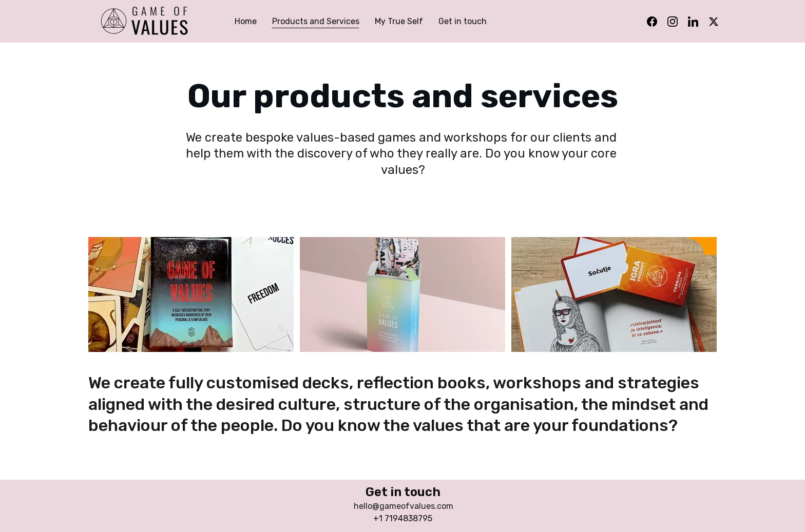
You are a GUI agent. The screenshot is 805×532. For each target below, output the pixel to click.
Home (246, 21)
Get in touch (463, 21)
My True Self (399, 21)
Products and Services (316, 21)
